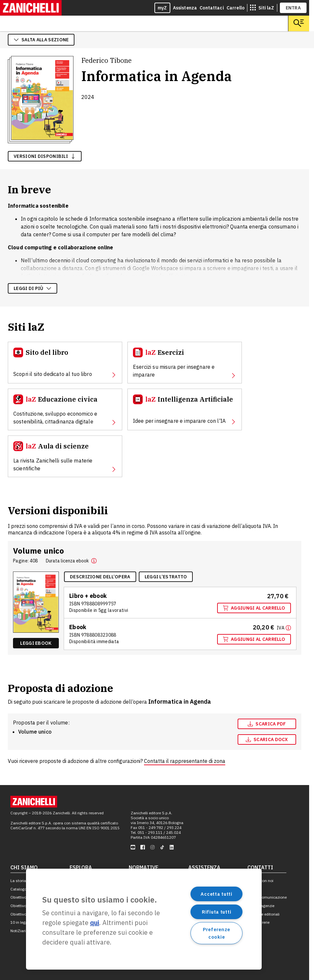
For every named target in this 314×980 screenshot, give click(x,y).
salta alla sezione (41, 40)
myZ (162, 8)
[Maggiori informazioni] (284, 628)
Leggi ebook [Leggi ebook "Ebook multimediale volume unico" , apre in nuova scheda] (36, 643)
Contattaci (212, 8)
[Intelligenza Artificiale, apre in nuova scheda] (185, 409)
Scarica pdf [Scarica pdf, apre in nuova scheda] (267, 724)
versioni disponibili (45, 156)
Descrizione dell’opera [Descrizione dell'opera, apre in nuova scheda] (100, 577)
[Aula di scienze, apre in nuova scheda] (65, 456)
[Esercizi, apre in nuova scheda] (185, 363)
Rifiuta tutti (216, 912)
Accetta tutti (216, 894)
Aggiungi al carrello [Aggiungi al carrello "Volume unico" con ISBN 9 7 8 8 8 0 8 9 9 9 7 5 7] (254, 608)
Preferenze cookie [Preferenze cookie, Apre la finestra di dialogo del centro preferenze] (216, 933)
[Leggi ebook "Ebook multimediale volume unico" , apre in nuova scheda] (36, 643)
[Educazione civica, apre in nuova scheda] (65, 409)
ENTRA (293, 8)
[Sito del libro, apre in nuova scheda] (65, 363)
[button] (94, 561)
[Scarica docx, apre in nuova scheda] (267, 739)
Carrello (235, 8)
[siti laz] (262, 8)
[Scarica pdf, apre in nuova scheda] (267, 724)
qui (95, 923)
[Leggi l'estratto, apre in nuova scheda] (166, 577)
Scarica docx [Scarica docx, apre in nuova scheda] (267, 739)
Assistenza (185, 8)
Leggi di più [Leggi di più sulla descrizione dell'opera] (33, 288)
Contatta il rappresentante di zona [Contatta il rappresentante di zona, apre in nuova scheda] (185, 761)
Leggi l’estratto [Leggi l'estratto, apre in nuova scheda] (166, 577)
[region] (144, 919)
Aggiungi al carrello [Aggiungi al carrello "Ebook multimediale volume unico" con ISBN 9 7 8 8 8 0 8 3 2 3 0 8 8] (254, 639)
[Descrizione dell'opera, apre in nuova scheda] (100, 577)
